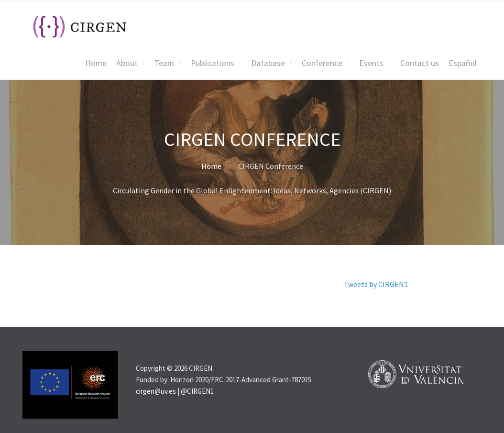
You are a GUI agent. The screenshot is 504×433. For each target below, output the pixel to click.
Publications (213, 63)
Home (96, 63)
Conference (322, 63)
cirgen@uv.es (156, 391)
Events (371, 63)
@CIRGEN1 (197, 391)
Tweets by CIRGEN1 (376, 284)
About (127, 63)
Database (268, 63)
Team (164, 63)
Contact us (420, 63)
